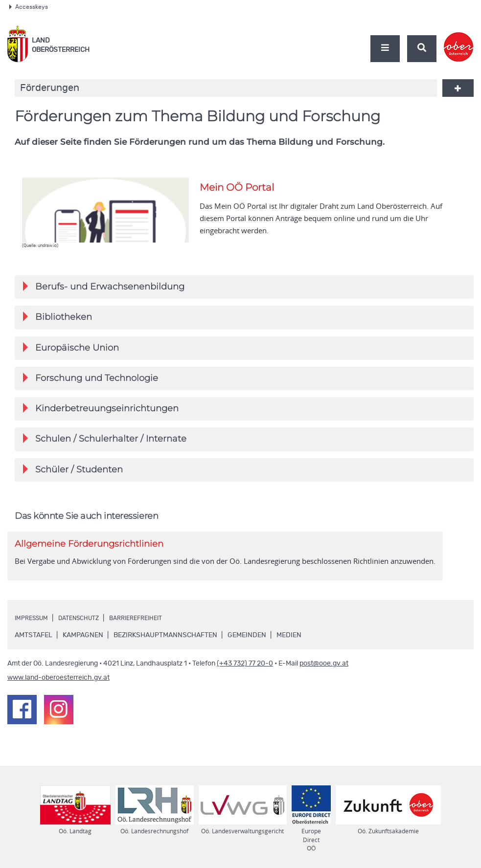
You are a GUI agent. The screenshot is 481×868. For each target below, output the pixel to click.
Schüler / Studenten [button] (73, 475)
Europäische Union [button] (71, 349)
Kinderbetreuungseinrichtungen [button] (101, 412)
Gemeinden (247, 642)
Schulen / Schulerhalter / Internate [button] (105, 443)
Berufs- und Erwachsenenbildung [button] (104, 287)
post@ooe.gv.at (324, 670)
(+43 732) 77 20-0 (245, 670)
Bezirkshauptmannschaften (165, 642)
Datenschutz (88, 624)
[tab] (244, 287)
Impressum (34, 624)
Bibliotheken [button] (57, 318)
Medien (289, 642)
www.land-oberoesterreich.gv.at (58, 684)
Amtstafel (34, 642)
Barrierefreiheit (153, 624)
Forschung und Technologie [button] (91, 381)
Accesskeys (29, 7)
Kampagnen (83, 642)
